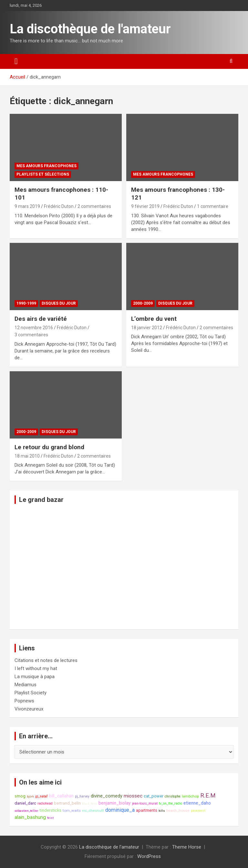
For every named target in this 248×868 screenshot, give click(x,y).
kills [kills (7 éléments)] (162, 811)
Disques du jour (59, 303)
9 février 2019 (145, 206)
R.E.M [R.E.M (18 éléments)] (208, 796)
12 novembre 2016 (34, 328)
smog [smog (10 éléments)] (20, 796)
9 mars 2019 (27, 206)
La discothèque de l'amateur (90, 29)
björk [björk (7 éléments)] (30, 796)
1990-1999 (26, 303)
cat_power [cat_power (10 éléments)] (154, 796)
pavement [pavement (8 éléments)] (198, 811)
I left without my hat (36, 668)
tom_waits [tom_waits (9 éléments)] (72, 810)
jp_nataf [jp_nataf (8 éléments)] (41, 796)
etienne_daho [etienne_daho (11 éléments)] (197, 803)
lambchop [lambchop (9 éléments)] (190, 796)
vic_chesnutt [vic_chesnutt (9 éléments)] (93, 810)
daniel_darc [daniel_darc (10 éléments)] (25, 803)
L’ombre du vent (154, 319)
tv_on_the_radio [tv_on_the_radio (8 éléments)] (170, 803)
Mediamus (26, 685)
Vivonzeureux (29, 709)
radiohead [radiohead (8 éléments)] (45, 803)
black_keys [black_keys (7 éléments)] (90, 803)
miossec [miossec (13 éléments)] (133, 796)
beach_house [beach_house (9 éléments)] (178, 810)
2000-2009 (143, 303)
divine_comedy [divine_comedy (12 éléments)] (107, 796)
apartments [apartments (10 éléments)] (147, 810)
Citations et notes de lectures (46, 660)
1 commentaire (213, 206)
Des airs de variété (41, 319)
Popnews (24, 701)
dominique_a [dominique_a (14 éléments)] (120, 810)
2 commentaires (94, 206)
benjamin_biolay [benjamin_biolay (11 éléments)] (115, 803)
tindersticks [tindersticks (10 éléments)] (51, 810)
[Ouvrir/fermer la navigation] (16, 61)
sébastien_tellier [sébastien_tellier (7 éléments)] (26, 811)
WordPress (149, 856)
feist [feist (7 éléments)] (50, 818)
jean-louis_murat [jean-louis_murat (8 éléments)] (145, 803)
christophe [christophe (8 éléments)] (173, 796)
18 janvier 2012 (147, 328)
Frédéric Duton (59, 206)
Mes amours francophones (46, 166)
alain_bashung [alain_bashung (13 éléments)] (30, 817)
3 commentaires (31, 335)
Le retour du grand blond (49, 447)
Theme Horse (187, 847)
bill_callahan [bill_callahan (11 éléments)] (61, 796)
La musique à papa (35, 677)
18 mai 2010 (27, 456)
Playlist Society (31, 693)
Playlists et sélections (43, 174)
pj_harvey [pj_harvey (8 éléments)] (82, 796)
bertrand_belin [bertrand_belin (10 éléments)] (67, 803)
